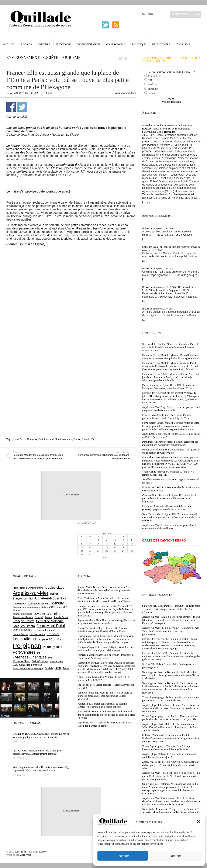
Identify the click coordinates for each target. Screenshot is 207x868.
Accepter (123, 856)
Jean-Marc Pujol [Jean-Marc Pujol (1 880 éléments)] (51, 626)
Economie (64, 44)
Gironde (86, 439)
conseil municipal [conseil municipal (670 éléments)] (22, 614)
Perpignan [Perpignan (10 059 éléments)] (27, 646)
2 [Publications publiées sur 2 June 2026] (90, 540)
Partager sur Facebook (11, 107)
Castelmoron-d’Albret (50, 439)
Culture (44, 44)
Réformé (152, 93)
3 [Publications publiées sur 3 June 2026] (98, 540)
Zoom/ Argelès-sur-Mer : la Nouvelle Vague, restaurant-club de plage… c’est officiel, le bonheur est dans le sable (171, 765)
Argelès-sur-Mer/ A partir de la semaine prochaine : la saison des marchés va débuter (170, 527)
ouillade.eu (20, 852)
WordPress (25, 855)
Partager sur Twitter (22, 107)
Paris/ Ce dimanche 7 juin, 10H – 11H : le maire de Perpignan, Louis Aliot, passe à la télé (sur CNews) (168, 387)
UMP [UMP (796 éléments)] (58, 668)
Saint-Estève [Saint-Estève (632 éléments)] (56, 661)
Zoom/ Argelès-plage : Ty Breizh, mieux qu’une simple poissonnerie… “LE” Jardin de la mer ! (170, 699)
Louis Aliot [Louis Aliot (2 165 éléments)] (22, 639)
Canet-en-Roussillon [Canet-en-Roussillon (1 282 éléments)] (50, 598)
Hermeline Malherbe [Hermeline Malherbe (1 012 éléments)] (50, 621)
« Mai (106, 558)
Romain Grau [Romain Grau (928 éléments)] (21, 661)
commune (67, 439)
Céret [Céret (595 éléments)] (49, 614)
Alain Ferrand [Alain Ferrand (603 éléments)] (20, 588)
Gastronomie (116, 44)
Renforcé (152, 84)
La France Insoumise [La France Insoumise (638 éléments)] (45, 630)
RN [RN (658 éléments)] (50, 658)
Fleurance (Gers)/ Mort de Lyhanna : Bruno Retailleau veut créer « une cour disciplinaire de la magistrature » (170, 357)
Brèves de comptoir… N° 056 (157, 309)
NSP (150, 80)
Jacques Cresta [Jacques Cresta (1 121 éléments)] (24, 626)
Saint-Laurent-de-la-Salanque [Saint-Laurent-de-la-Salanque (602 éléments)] (28, 668)
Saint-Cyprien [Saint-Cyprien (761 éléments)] (40, 661)
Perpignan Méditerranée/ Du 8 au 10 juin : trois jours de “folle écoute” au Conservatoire (171, 451)
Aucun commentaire (125, 93)
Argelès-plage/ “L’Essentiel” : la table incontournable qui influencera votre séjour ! (170, 756)
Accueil (9, 44)
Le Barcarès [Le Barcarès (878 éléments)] (37, 634)
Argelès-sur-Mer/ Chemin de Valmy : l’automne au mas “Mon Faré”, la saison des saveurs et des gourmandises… (171, 631)
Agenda (26, 44)
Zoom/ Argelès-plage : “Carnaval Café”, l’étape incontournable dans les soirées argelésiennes (167, 748)
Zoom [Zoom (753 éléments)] (66, 668)
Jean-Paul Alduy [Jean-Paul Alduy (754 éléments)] (22, 630)
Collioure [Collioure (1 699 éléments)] (57, 603)
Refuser (175, 856)
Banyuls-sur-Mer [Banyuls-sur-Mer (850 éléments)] (23, 599)
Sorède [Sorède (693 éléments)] (49, 668)
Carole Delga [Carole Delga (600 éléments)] (20, 604)
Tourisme (183, 44)
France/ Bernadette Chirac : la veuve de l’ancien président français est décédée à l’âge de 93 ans (167, 417)
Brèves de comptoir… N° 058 (157, 269)
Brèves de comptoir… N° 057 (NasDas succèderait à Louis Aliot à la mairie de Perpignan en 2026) (169, 289)
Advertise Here (71, 495)
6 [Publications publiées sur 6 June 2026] (123, 540)
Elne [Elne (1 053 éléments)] (57, 614)
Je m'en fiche (154, 76)
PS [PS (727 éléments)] (39, 653)
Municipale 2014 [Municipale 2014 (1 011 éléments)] (44, 639)
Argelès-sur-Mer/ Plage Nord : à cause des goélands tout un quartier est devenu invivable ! (171, 409)
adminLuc (16, 93)
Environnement (89, 44)
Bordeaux (32, 439)
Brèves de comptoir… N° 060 (157, 228)
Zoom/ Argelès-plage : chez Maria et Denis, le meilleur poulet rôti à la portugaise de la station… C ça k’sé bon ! (171, 718)
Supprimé (153, 89)
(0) (149, 202)
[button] (199, 822)
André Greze (20, 439)
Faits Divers (161, 44)
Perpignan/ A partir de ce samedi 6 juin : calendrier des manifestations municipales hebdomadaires (170, 443)
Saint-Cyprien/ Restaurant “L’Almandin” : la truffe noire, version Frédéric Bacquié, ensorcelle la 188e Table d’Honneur (171, 609)
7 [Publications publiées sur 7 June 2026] (132, 540)
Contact (148, 14)
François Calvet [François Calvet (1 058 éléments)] (23, 621)
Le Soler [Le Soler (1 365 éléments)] (53, 634)
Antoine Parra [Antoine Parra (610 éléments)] (36, 588)
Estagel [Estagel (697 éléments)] (39, 617)
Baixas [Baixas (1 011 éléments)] (55, 594)
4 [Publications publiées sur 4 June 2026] (107, 540)
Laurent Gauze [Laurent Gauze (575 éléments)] (20, 634)
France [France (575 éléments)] (48, 617)
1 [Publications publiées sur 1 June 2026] (82, 540)
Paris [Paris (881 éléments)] (61, 639)
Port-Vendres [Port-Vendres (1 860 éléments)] (24, 652)
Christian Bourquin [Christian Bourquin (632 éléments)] (38, 604)
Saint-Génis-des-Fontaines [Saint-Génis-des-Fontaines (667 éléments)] (27, 665)
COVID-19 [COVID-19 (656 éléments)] (39, 614)
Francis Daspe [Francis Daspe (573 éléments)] (61, 617)
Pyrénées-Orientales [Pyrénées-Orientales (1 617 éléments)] (30, 657)
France (77, 439)
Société (50, 58)
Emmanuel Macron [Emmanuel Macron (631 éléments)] (23, 617)
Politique (139, 44)
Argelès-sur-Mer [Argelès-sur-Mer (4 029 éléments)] (31, 593)
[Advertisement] (41, 292)
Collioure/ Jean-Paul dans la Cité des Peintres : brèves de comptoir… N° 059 (171, 248)
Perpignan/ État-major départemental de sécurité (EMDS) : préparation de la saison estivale (167, 508)
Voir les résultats (171, 102)
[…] (144, 202)
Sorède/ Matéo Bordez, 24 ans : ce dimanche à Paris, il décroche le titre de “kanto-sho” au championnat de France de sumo (170, 347)
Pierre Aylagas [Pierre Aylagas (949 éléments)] (52, 647)
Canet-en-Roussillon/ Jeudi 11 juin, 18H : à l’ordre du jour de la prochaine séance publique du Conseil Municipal (170, 498)
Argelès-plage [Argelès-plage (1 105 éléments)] (54, 588)
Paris (94, 439)
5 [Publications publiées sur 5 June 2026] (115, 540)
